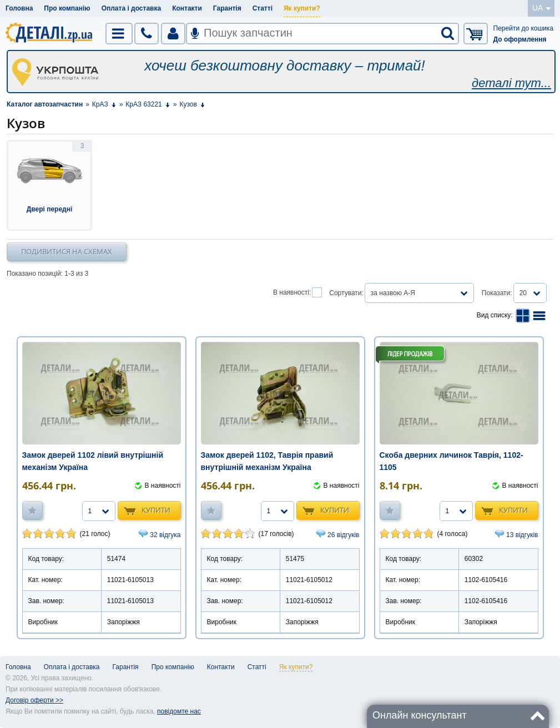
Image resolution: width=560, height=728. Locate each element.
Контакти (187, 8)
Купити (156, 510)
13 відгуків (522, 535)
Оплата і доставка (132, 8)
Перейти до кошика (523, 28)
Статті (263, 8)
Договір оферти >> (34, 700)
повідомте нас (179, 711)
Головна (19, 8)
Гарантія (227, 8)
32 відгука (165, 535)
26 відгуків (343, 535)
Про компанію (67, 8)
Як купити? (302, 8)
